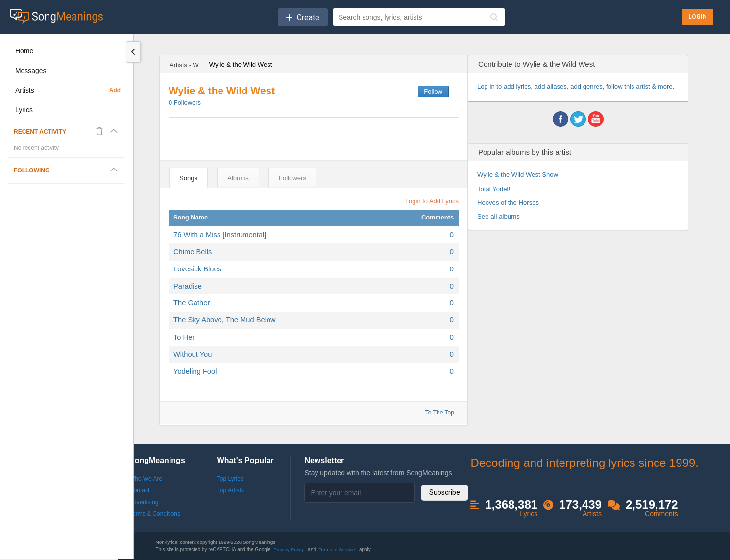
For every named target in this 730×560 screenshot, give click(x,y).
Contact (139, 490)
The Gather (192, 303)
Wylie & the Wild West (222, 90)
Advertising (144, 502)
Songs (188, 178)
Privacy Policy (289, 549)
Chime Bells (193, 252)
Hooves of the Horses (508, 203)
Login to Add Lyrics (432, 201)
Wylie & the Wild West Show (518, 175)
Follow (433, 91)
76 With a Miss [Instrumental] (220, 235)
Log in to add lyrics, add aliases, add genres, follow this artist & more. (576, 86)
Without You (193, 354)
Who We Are (146, 479)
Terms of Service (338, 549)
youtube (596, 119)
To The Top (440, 413)
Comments (438, 217)
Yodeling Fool (195, 371)
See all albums (499, 216)
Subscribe (445, 492)
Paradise (188, 286)
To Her (184, 337)
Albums (238, 178)
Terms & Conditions (155, 514)
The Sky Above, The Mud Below (225, 320)
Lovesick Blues (197, 269)
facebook (560, 119)
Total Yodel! (494, 189)
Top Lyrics (230, 479)
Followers (185, 103)
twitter (578, 119)
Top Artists (231, 490)
